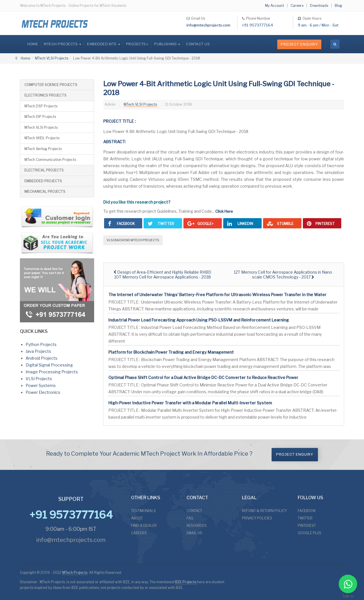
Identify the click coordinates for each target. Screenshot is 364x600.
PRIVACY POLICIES (257, 518)
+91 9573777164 (258, 25)
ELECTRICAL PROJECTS (44, 170)
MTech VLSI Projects (52, 58)
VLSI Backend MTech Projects (133, 240)
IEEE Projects (186, 582)
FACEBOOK (307, 511)
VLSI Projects (39, 379)
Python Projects (41, 344)
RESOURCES (197, 526)
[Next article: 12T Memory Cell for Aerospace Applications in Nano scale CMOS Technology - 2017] (283, 275)
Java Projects (38, 351)
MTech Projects (75, 573)
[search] (335, 44)
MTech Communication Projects (50, 160)
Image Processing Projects (52, 372)
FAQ (190, 518)
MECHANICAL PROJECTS (45, 192)
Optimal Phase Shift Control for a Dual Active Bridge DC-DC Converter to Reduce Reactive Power (203, 377)
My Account (275, 6)
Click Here (224, 211)
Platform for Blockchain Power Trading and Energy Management (171, 352)
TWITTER (305, 518)
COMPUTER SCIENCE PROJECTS (51, 85)
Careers (297, 6)
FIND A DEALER (144, 526)
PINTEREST (307, 526)
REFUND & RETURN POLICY (264, 511)
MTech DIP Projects (40, 117)
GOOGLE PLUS (310, 533)
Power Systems (41, 385)
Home (33, 44)
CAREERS (139, 533)
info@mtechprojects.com (208, 25)
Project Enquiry (299, 44)
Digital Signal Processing (49, 365)
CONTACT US (198, 44)
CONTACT (194, 511)
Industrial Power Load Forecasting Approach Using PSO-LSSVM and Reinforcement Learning (199, 320)
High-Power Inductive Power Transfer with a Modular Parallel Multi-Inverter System (190, 403)
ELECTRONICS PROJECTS (45, 95)
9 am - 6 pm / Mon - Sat (318, 25)
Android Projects (42, 358)
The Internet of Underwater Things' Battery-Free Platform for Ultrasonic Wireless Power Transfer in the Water (217, 295)
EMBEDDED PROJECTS (43, 181)
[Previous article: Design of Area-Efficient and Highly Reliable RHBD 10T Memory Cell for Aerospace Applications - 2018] (162, 275)
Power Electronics (43, 392)
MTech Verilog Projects (43, 149)
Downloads (319, 6)
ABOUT (137, 518)
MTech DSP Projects (41, 106)
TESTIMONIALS (143, 511)
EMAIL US (194, 533)
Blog (338, 6)
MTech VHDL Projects (42, 138)
